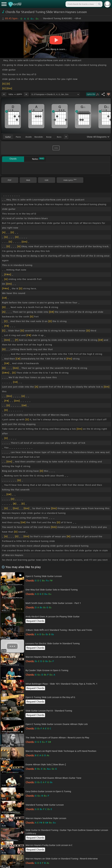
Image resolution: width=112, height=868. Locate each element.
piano (18, 137)
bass (59, 137)
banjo (49, 137)
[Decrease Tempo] (4, 94)
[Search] (99, 4)
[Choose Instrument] (66, 137)
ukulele (28, 137)
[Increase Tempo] (26, 94)
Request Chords (35, 621)
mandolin (39, 137)
